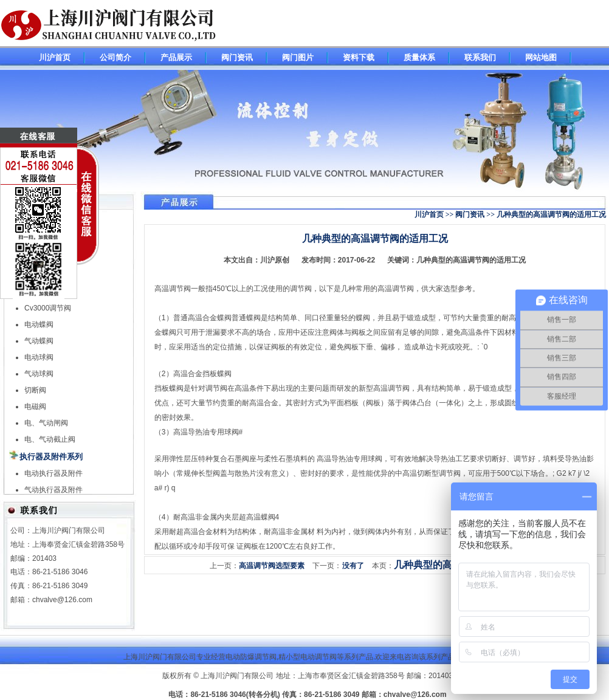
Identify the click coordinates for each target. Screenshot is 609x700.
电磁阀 (35, 407)
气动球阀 (39, 374)
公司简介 (115, 57)
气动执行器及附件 (53, 490)
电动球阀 (39, 357)
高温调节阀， (399, 289)
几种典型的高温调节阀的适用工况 (471, 260)
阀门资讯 (237, 57)
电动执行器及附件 (53, 473)
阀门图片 (298, 57)
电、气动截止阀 (50, 439)
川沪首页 (55, 57)
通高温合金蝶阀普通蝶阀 (221, 318)
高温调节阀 (173, 289)
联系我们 (480, 57)
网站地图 (541, 57)
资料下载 (359, 57)
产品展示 (176, 57)
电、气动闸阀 (46, 423)
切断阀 (35, 390)
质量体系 (419, 57)
